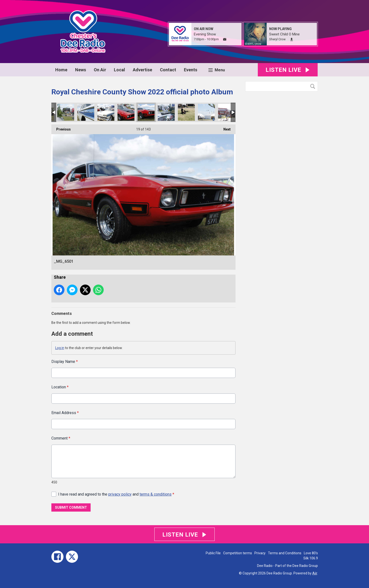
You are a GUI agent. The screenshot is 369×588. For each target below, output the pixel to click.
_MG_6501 (146, 112)
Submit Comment (71, 507)
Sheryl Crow (277, 39)
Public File (213, 553)
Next (225, 128)
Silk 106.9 (311, 558)
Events (191, 70)
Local (119, 70)
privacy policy (120, 494)
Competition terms (238, 553)
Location (60, 387)
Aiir (315, 573)
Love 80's (311, 553)
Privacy (260, 553)
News (81, 70)
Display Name (65, 362)
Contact (168, 70)
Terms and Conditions (285, 553)
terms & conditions (156, 494)
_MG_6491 (166, 112)
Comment (61, 438)
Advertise (142, 70)
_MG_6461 (206, 112)
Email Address (65, 412)
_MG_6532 (86, 112)
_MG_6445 (227, 112)
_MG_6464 (186, 112)
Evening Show (205, 34)
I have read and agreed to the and (116, 494)
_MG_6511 (126, 112)
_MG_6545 (66, 112)
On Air (100, 70)
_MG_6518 (106, 112)
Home (61, 70)
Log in (60, 348)
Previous (61, 128)
